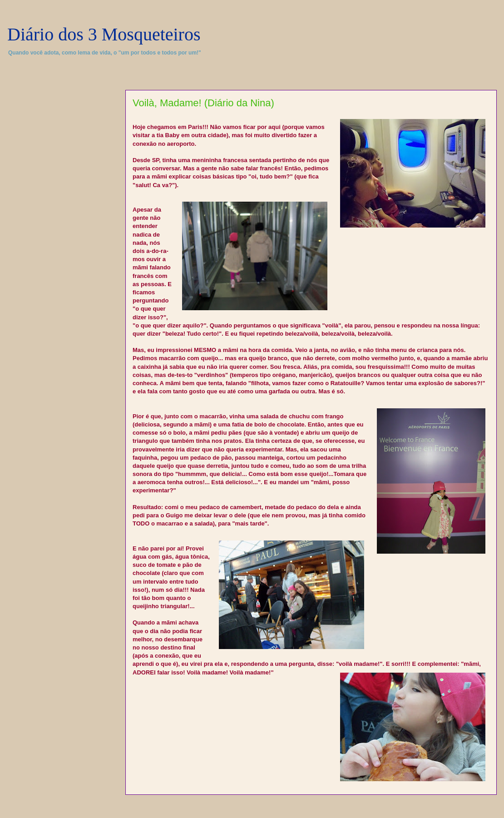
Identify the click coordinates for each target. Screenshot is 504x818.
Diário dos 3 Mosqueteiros (104, 34)
